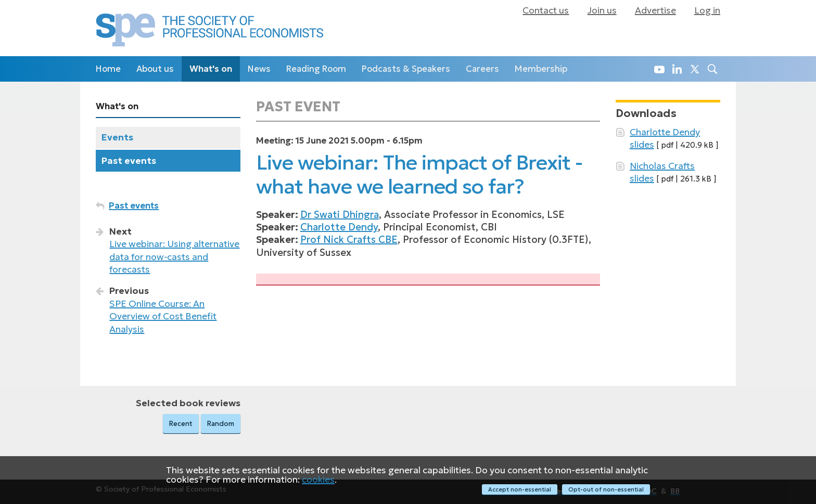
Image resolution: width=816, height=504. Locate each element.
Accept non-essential (519, 489)
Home (108, 69)
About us (155, 69)
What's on (211, 69)
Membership (541, 69)
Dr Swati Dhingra (340, 215)
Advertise (655, 10)
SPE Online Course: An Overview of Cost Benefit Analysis (163, 316)
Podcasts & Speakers (406, 69)
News (259, 69)
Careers (482, 69)
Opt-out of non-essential (606, 489)
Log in (707, 10)
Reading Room (316, 69)
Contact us (546, 10)
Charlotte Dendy (339, 227)
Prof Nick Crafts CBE (349, 240)
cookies (318, 480)
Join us (602, 10)
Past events (129, 161)
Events (117, 137)
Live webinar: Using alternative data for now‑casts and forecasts (174, 257)
